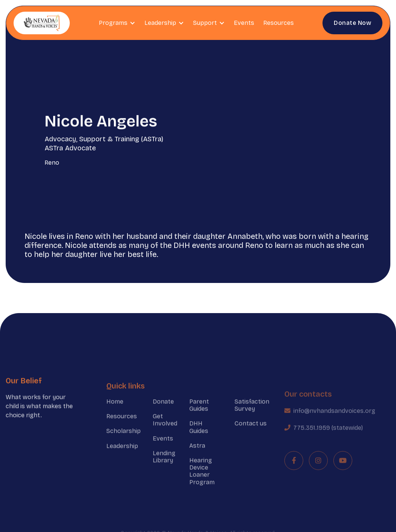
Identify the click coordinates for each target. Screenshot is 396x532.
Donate (163, 411)
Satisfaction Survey (252, 414)
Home (115, 411)
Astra (197, 455)
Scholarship (124, 441)
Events (244, 23)
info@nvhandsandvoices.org (334, 424)
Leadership (122, 455)
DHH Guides (199, 437)
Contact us (251, 433)
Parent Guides (199, 414)
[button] (117, 23)
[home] (42, 23)
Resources (279, 23)
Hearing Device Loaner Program (202, 481)
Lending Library (164, 466)
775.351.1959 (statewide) (328, 441)
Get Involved (165, 430)
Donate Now (352, 23)
